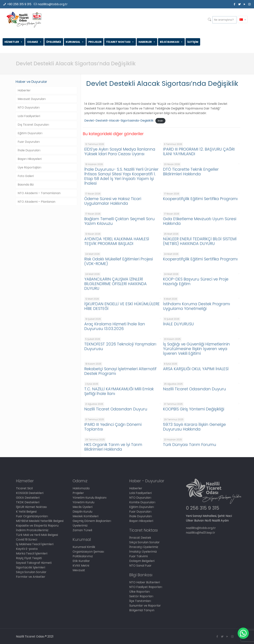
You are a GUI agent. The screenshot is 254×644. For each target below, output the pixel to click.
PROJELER (95, 42)
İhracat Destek (140, 538)
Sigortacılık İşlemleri (31, 567)
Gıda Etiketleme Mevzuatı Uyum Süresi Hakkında (200, 221)
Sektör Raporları (141, 596)
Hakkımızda (81, 488)
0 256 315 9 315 (202, 508)
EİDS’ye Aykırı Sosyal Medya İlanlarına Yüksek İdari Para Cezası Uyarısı (120, 152)
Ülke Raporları (140, 592)
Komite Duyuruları (142, 502)
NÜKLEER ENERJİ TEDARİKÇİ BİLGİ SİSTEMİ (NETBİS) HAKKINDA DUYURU (200, 241)
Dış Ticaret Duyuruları (33, 125)
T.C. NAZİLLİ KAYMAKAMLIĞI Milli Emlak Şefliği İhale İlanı (119, 391)
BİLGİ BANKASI (171, 42)
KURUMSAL (75, 42)
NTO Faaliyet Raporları (146, 587)
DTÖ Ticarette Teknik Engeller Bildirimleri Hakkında (191, 172)
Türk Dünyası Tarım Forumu (190, 445)
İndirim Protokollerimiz (32, 530)
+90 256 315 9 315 (19, 4)
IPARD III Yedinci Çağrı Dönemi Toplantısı (113, 427)
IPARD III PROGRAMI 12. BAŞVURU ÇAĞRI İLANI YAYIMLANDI (199, 152)
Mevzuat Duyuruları (32, 99)
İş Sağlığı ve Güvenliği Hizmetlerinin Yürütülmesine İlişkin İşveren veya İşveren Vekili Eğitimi (196, 349)
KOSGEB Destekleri (30, 493)
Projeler (78, 493)
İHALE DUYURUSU (178, 324)
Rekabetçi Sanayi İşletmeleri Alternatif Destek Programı (120, 371)
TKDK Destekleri (28, 502)
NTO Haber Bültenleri (145, 582)
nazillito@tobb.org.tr (53, 4)
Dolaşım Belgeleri (142, 561)
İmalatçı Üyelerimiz (143, 552)
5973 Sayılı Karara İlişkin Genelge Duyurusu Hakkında (194, 427)
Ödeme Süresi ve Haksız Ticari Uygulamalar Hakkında (113, 201)
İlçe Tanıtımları (140, 601)
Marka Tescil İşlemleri (32, 553)
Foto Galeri (26, 176)
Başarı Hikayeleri (30, 159)
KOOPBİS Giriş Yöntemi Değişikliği (194, 409)
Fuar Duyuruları (29, 142)
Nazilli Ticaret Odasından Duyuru (194, 389)
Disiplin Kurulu (82, 512)
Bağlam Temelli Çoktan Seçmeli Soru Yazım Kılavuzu (119, 221)
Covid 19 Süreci (27, 539)
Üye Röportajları (29, 167)
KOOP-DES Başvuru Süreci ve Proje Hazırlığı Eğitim (196, 281)
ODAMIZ (34, 42)
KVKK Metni (81, 566)
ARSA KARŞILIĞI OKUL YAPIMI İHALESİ (196, 369)
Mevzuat (79, 570)
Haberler (24, 90)
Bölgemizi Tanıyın (142, 610)
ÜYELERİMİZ (54, 42)
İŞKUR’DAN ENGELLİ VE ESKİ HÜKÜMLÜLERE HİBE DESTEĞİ (122, 306)
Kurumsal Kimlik (84, 547)
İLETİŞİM (193, 42)
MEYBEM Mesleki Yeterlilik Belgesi (40, 521)
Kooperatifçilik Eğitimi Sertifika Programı (200, 199)
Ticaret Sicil (24, 488)
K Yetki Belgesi (26, 512)
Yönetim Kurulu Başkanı (89, 498)
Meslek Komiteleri (86, 516)
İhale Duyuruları (29, 150)
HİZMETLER (14, 42)
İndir (160, 121)
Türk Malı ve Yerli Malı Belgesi (37, 535)
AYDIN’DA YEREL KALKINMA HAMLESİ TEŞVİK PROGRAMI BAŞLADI (117, 241)
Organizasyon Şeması (88, 552)
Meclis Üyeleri (83, 507)
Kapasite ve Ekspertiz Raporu (37, 526)
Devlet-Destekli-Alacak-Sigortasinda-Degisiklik (119, 121)
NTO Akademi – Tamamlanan (39, 193)
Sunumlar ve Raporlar (145, 606)
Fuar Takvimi (138, 556)
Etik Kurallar (81, 561)
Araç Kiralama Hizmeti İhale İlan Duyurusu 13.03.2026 (115, 326)
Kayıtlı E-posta (27, 549)
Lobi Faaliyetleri (29, 116)
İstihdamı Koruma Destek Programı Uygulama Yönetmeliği (197, 306)
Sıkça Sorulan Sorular (31, 572)
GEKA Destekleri (28, 498)
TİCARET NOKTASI (120, 42)
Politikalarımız (83, 556)
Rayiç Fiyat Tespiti (29, 558)
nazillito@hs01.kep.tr (201, 533)
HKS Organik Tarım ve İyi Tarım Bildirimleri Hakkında (113, 447)
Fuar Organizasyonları (32, 516)
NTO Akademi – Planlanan (36, 202)
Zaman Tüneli (82, 530)
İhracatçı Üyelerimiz (144, 547)
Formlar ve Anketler (31, 577)
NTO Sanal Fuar (140, 566)
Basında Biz (26, 185)
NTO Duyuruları (29, 107)
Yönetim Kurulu (83, 502)
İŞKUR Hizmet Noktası (31, 507)
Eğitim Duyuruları (30, 133)
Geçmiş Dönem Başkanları (92, 521)
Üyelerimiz (80, 526)
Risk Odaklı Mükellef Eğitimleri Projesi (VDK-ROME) (119, 261)
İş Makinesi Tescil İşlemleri (35, 544)
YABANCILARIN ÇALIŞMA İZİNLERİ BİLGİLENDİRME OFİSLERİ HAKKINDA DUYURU (115, 284)
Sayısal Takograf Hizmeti (34, 563)
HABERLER (147, 42)
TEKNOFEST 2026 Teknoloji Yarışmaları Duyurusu (120, 346)
